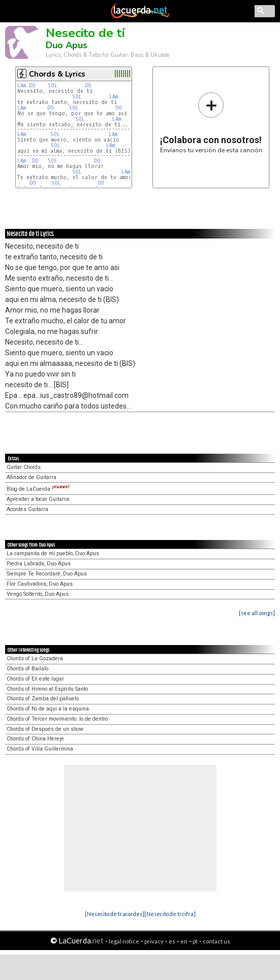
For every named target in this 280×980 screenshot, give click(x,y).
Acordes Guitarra (27, 509)
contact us (216, 941)
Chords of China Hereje (35, 739)
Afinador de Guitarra (32, 477)
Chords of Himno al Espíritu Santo (47, 689)
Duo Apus (67, 45)
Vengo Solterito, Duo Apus (38, 594)
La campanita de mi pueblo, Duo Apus (53, 553)
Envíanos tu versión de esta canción (211, 123)
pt (195, 941)
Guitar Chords (24, 467)
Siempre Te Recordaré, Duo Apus (47, 574)
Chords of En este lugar (35, 679)
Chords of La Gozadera (35, 658)
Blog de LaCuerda (38, 489)
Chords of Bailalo (27, 669)
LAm (22, 86)
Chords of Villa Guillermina (40, 749)
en (184, 941)
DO (32, 86)
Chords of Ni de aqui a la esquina (48, 709)
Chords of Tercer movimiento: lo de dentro (57, 719)
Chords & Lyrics (57, 74)
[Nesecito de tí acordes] (115, 914)
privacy (154, 941)
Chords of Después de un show (45, 729)
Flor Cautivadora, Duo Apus (40, 584)
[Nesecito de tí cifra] (170, 914)
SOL (53, 86)
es (172, 941)
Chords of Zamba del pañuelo (43, 699)
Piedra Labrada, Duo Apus (39, 564)
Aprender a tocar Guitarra (38, 499)
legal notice (124, 941)
